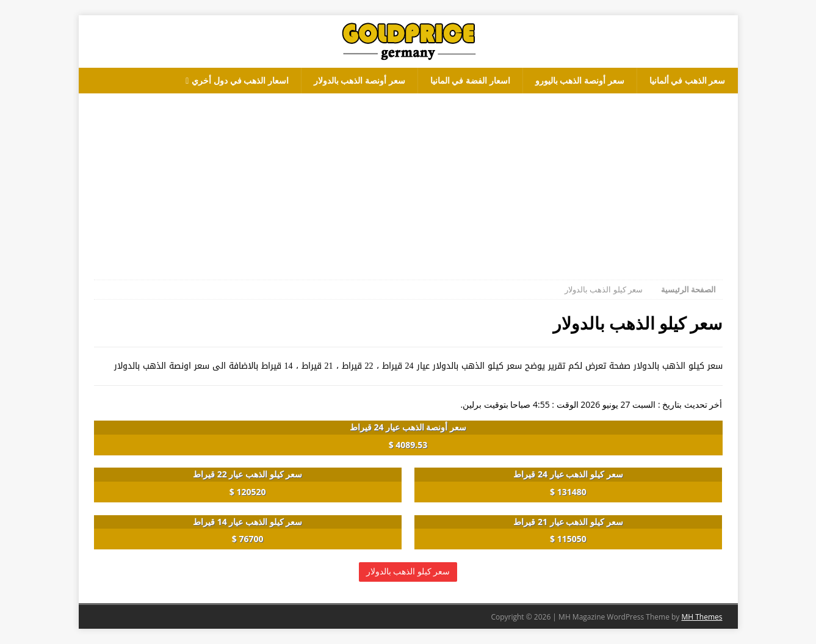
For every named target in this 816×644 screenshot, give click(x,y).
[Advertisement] (408, 179)
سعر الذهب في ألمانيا (688, 80)
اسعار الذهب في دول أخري (240, 80)
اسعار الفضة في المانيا (470, 80)
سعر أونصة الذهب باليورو (580, 80)
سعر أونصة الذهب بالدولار (359, 80)
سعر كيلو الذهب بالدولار (408, 572)
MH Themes (702, 617)
